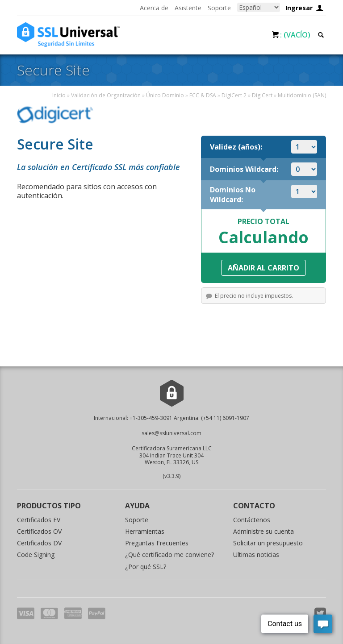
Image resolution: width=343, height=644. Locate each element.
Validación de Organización (106, 95)
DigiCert (262, 95)
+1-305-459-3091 (151, 418)
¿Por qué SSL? (146, 567)
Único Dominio (165, 95)
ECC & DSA (203, 95)
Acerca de (154, 8)
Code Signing (36, 555)
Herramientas (145, 531)
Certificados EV (39, 520)
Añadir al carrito (264, 268)
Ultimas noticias (256, 555)
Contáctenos (252, 520)
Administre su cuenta (264, 531)
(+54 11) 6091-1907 (225, 418)
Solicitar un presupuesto (268, 543)
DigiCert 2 (234, 95)
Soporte (219, 8)
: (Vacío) (295, 35)
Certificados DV (39, 543)
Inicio (59, 95)
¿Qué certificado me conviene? (169, 555)
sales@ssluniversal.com (171, 433)
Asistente (188, 8)
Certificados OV (39, 531)
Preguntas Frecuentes (157, 543)
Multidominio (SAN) (302, 95)
